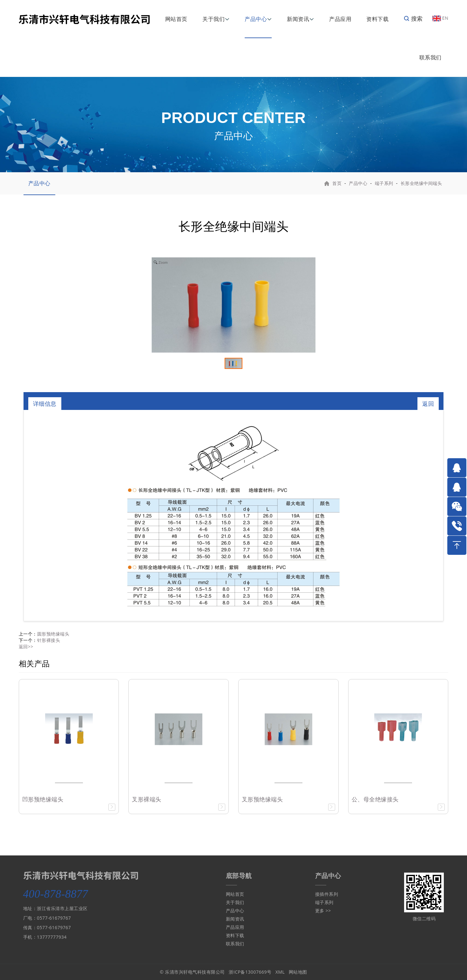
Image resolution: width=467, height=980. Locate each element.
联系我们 (430, 57)
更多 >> (323, 911)
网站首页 (176, 19)
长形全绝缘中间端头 (421, 183)
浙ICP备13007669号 (250, 972)
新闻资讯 (298, 19)
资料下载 (377, 19)
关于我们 (213, 19)
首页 (337, 183)
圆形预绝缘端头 (53, 634)
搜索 (413, 18)
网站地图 (298, 972)
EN (440, 18)
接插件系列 (327, 894)
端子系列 (384, 183)
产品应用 (340, 19)
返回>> (26, 647)
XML (280, 972)
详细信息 (45, 404)
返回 (428, 404)
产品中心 (256, 19)
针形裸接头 (49, 640)
